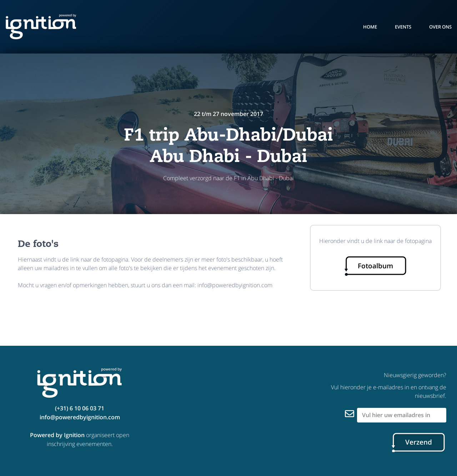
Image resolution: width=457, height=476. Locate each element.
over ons (440, 27)
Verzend (419, 442)
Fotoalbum (375, 266)
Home (370, 27)
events (403, 27)
